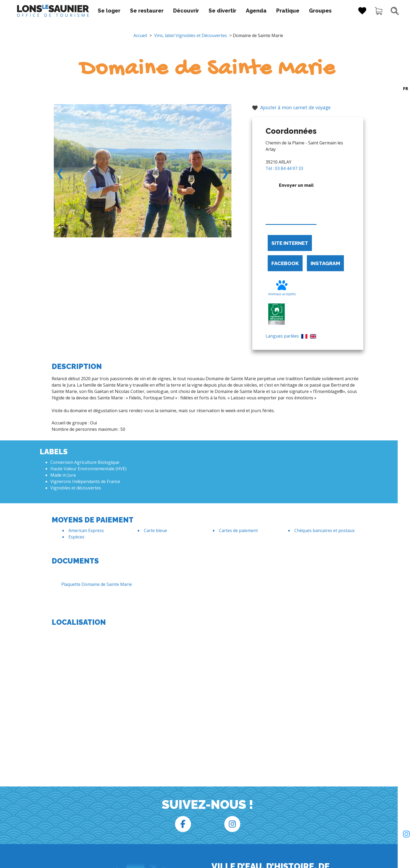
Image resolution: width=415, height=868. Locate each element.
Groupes (316, 11)
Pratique (284, 11)
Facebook (285, 263)
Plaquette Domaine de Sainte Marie (92, 584)
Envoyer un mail (291, 202)
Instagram (325, 263)
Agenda (252, 11)
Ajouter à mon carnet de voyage (291, 107)
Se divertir (218, 11)
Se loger (105, 11)
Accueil (140, 35)
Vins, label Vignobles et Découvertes (191, 35)
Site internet (290, 243)
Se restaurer (143, 11)
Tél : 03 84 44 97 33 (284, 168)
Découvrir (182, 11)
